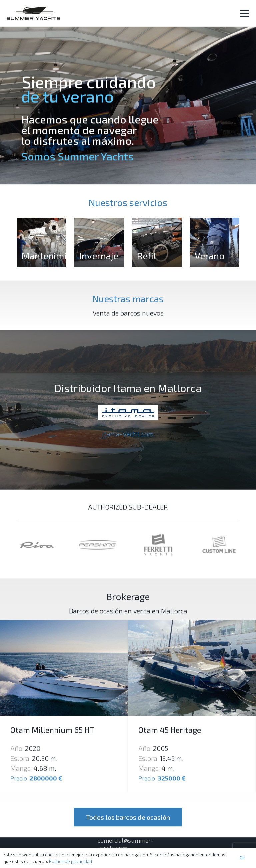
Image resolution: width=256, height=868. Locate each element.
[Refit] (157, 242)
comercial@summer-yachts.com (125, 844)
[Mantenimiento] (41, 242)
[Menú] (245, 13)
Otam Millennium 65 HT (52, 730)
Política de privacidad (70, 861)
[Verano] (214, 242)
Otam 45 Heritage (170, 730)
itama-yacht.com (128, 434)
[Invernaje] (99, 242)
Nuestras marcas (128, 299)
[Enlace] (33, 13)
